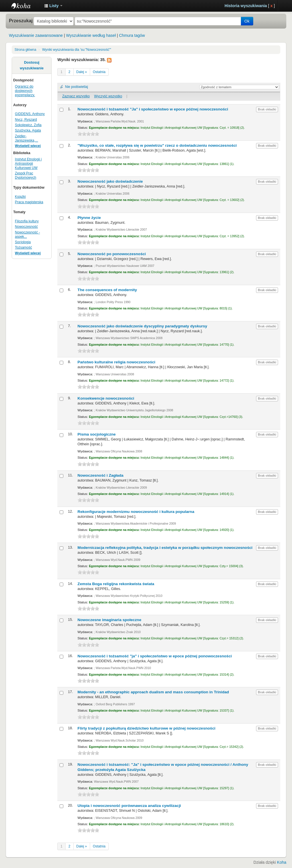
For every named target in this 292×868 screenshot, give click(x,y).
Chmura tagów (132, 35)
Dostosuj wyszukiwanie (32, 65)
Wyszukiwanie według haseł (91, 35)
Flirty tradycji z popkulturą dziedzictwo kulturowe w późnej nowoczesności (146, 728)
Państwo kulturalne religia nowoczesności (116, 362)
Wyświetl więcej (28, 146)
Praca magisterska (29, 202)
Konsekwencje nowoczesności (106, 398)
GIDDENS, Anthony (30, 114)
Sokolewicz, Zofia (28, 125)
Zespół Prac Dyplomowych (26, 175)
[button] (53, 6)
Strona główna (25, 50)
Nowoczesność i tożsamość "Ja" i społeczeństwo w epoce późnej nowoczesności (153, 109)
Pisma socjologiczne (97, 434)
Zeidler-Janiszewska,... (26, 138)
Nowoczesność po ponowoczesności (112, 254)
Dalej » (82, 72)
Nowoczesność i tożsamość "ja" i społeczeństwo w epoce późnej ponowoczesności (155, 656)
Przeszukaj (21, 21)
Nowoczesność (26, 227)
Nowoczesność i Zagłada (101, 475)
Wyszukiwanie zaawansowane (36, 35)
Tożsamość (23, 247)
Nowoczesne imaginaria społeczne (109, 620)
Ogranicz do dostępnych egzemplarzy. (25, 91)
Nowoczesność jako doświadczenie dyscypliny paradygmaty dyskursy (142, 326)
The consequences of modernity (107, 290)
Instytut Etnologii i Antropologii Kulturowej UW (26, 6)
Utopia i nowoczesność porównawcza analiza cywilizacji (129, 806)
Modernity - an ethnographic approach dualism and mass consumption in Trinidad (153, 692)
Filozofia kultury (27, 221)
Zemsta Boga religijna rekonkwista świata (116, 584)
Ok (247, 21)
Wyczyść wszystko (108, 96)
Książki (20, 197)
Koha (282, 862)
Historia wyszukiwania (246, 6)
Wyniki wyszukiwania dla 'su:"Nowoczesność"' (77, 50)
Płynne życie (89, 218)
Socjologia (23, 242)
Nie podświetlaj (76, 87)
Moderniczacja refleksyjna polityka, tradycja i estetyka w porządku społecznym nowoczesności (165, 548)
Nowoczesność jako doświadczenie (110, 181)
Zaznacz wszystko (76, 96)
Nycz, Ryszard (26, 120)
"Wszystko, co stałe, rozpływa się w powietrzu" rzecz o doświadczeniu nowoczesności (157, 145)
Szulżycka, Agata (28, 130)
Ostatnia (99, 72)
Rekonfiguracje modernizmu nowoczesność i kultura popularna (136, 512)
